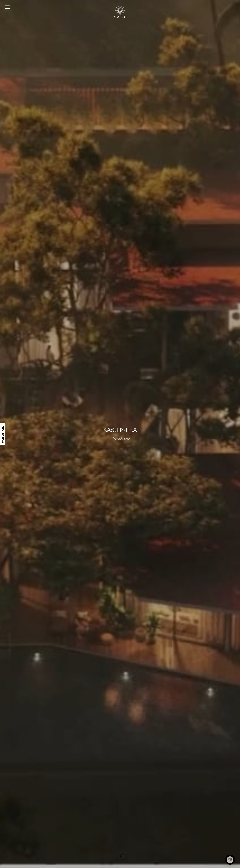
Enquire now (3, 434)
